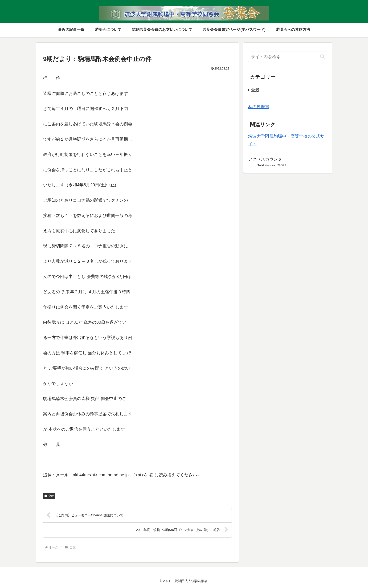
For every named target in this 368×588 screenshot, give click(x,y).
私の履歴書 (259, 107)
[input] (288, 57)
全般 (49, 496)
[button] (322, 57)
